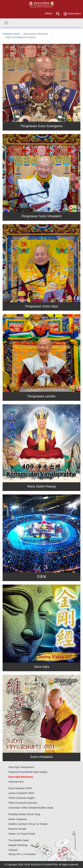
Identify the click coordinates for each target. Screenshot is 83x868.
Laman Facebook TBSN (21, 793)
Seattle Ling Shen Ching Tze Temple (28, 824)
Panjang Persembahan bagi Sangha (28, 772)
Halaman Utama (11, 34)
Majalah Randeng (18, 845)
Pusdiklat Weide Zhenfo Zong (24, 814)
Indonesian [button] (72, 14)
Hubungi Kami (16, 782)
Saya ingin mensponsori (21, 767)
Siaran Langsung (17, 819)
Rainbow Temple (17, 829)
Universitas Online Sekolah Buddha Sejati (31, 808)
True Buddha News (19, 840)
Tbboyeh (13, 850)
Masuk (49, 13)
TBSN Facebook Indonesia (23, 803)
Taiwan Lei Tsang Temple (22, 834)
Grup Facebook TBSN (20, 788)
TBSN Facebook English (22, 798)
